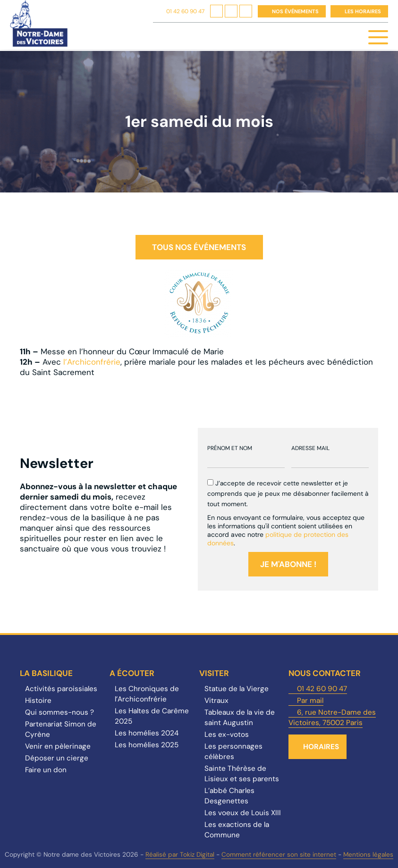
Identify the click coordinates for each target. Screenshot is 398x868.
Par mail (310, 701)
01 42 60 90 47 (185, 11)
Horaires (321, 747)
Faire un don (46, 770)
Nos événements (295, 11)
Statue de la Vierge (237, 689)
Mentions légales (368, 855)
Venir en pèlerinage (58, 746)
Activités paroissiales (61, 689)
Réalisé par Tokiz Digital (180, 855)
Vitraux (216, 701)
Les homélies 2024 (147, 733)
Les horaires (363, 11)
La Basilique (46, 673)
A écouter (132, 673)
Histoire (38, 701)
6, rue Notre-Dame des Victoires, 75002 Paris (332, 718)
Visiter (214, 673)
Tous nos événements (199, 247)
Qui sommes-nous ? (59, 712)
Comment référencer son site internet (279, 855)
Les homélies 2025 (147, 745)
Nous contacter (325, 673)
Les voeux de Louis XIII (243, 813)
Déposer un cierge (57, 758)
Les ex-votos (227, 734)
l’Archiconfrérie (92, 362)
